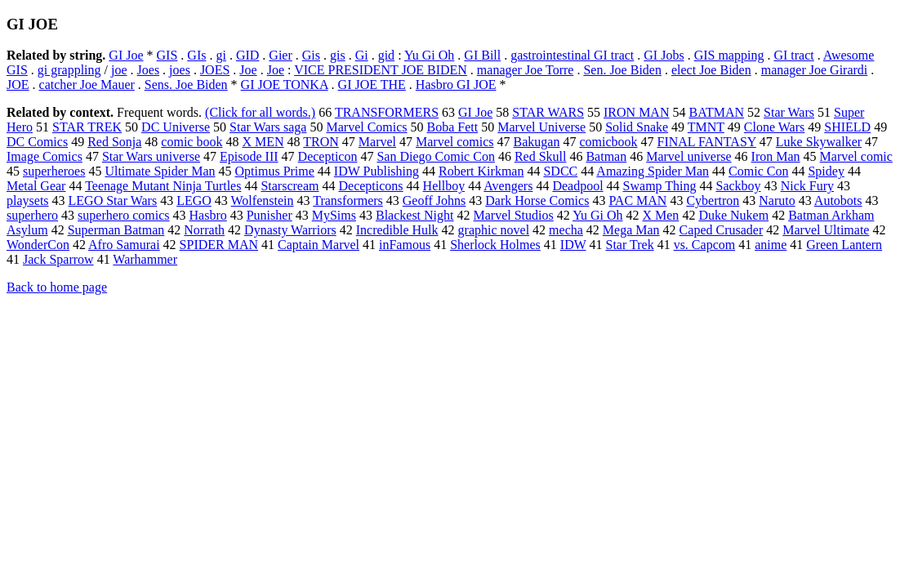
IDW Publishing (376, 171)
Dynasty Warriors (290, 230)
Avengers (508, 186)
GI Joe (126, 55)
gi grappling (69, 70)
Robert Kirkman (481, 171)
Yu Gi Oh (429, 55)
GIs (196, 55)
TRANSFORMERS (387, 112)
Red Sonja (114, 142)
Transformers (348, 200)
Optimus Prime (275, 171)
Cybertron (713, 200)
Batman (606, 156)
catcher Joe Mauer (87, 85)
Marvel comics (455, 142)
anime (771, 245)
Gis (311, 55)
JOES (215, 70)
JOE (18, 85)
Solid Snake (637, 127)
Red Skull (541, 156)
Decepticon (328, 156)
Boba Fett (453, 127)
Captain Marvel (319, 245)
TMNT (706, 127)
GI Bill (482, 55)
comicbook (608, 142)
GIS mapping (729, 55)
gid (386, 55)
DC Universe (176, 127)
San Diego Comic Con (435, 156)
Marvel (377, 142)
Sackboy (739, 186)
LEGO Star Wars (113, 200)
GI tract (793, 55)
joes (180, 70)
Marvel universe (688, 156)
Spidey (826, 171)
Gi (362, 55)
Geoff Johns (434, 200)
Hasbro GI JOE (456, 85)
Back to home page (57, 287)
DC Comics (37, 142)
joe (119, 70)
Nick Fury (807, 186)
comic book (192, 142)
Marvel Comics (366, 127)
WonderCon (38, 245)
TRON (321, 142)
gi (221, 55)
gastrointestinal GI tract (572, 55)
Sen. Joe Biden (622, 70)
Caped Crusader (722, 230)
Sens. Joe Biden (186, 85)
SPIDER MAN (219, 245)
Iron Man (776, 156)
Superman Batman (116, 230)
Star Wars (789, 112)
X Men (660, 215)
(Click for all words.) (260, 112)
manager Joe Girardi (815, 70)
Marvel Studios (514, 215)
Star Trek (630, 245)
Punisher (270, 215)
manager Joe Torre (526, 70)
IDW (573, 245)
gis (338, 55)
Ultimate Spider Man (160, 171)
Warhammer (145, 259)
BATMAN (716, 112)
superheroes (54, 171)
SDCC (560, 171)
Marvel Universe (541, 127)
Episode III (249, 156)
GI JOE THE (372, 85)
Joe (248, 70)
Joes (149, 70)
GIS (167, 55)
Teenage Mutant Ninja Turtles (163, 186)
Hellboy (444, 186)
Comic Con (758, 171)
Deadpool (577, 186)
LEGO (194, 200)
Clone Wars (774, 127)
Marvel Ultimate (826, 230)
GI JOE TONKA (285, 85)
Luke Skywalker (819, 142)
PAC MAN (637, 200)
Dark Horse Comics (537, 200)
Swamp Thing (660, 186)
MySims (334, 215)
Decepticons (371, 186)
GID (247, 55)
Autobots (838, 200)
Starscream (290, 186)
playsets (28, 200)
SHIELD (847, 127)
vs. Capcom (705, 245)
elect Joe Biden (711, 70)
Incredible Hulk (397, 230)
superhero (32, 215)
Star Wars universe (151, 156)
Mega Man (631, 230)
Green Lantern (844, 245)
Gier (280, 55)
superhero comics (123, 215)
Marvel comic (856, 156)
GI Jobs (664, 55)
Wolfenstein (263, 200)
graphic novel (494, 230)
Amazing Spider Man (653, 171)
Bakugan (537, 142)
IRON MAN (636, 112)
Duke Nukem (733, 215)
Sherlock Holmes (495, 245)
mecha (566, 230)
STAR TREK (87, 127)
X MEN (263, 142)
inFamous (405, 245)
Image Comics (45, 156)
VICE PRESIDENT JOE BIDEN (381, 70)
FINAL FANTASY (707, 142)
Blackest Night (415, 215)
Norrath (204, 230)
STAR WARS (548, 112)
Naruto (777, 200)
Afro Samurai (124, 245)
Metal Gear (36, 186)
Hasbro (208, 215)
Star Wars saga (268, 127)
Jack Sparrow (58, 259)
